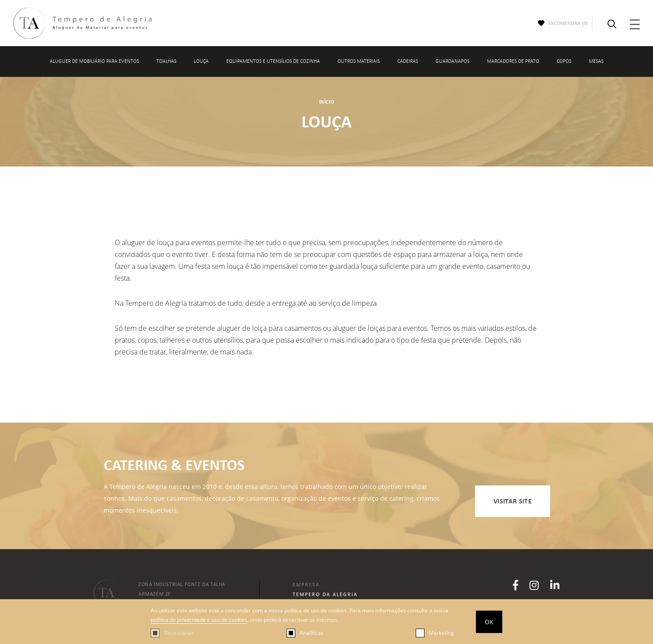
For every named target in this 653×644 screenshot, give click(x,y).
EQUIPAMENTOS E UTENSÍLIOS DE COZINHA (273, 62)
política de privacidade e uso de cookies (199, 620)
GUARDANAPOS (452, 62)
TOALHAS (166, 62)
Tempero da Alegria (325, 594)
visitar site (513, 501)
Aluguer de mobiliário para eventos (94, 62)
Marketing (441, 633)
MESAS (596, 62)
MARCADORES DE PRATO (513, 62)
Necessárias (179, 633)
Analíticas (312, 633)
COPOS (564, 62)
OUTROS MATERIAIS (359, 62)
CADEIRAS (408, 62)
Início (327, 102)
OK (489, 622)
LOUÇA (201, 62)
